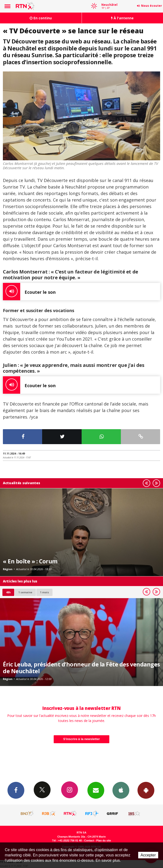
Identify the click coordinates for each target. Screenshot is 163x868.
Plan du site (104, 840)
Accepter (148, 855)
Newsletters (96, 790)
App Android (146, 790)
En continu (41, 18)
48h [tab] (8, 592)
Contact (89, 840)
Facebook (16, 790)
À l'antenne (122, 18)
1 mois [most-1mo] (44, 592)
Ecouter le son (29, 292)
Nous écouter (152, 6)
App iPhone (121, 790)
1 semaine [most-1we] (25, 592)
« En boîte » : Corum (30, 561)
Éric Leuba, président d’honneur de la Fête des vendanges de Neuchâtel (81, 668)
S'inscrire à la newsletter (82, 739)
